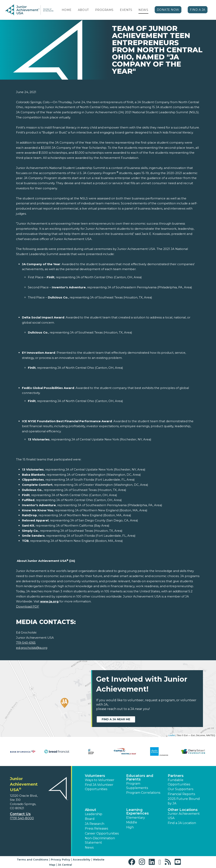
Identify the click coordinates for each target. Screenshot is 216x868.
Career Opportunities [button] (102, 833)
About (83, 10)
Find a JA (198, 10)
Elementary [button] (136, 818)
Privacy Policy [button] (61, 859)
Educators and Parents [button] (140, 777)
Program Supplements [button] (137, 786)
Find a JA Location (182, 823)
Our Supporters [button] (180, 789)
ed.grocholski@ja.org (32, 648)
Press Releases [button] (96, 828)
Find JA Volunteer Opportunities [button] (99, 787)
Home (67, 10)
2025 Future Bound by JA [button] (184, 801)
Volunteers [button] (95, 776)
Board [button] (90, 819)
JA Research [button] (95, 824)
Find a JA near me (116, 719)
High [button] (130, 827)
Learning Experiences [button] (137, 812)
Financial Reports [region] (181, 794)
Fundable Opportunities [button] (179, 782)
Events (126, 10)
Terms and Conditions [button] (33, 859)
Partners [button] (176, 776)
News (143, 10)
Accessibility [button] (82, 859)
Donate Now (168, 10)
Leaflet (172, 735)
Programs (104, 10)
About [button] (90, 810)
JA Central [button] (65, 865)
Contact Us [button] (20, 814)
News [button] (89, 848)
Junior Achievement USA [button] (184, 816)
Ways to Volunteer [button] (100, 780)
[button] (133, 862)
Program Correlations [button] (143, 793)
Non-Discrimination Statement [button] (100, 840)
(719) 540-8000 (22, 818)
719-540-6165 (26, 643)
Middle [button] (132, 822)
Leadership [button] (94, 814)
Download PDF (28, 606)
